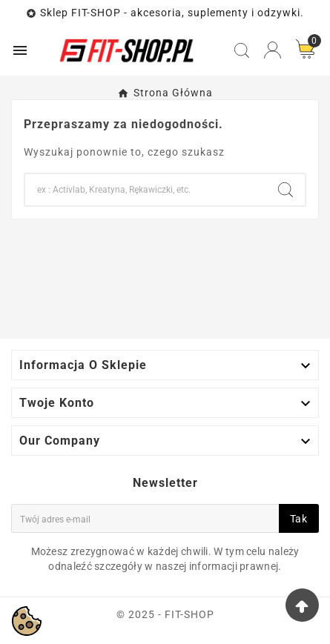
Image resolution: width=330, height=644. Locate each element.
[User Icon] (273, 50)
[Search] (146, 190)
